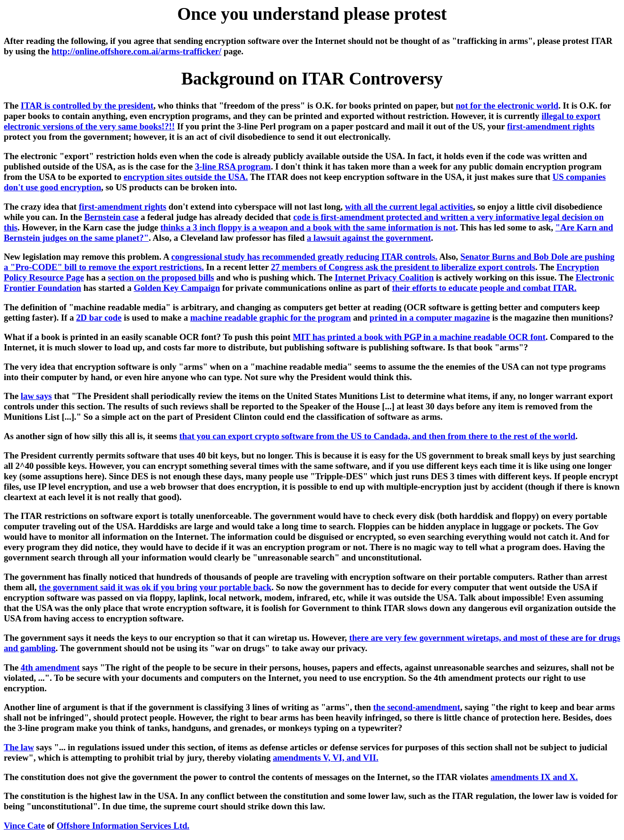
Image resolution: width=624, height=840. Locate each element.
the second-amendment (417, 707)
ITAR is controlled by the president (87, 106)
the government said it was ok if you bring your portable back (155, 587)
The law (19, 747)
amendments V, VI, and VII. (326, 758)
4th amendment (50, 667)
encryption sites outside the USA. (186, 177)
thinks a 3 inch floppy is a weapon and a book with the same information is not (308, 227)
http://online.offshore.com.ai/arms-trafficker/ (136, 51)
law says (36, 396)
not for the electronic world (507, 106)
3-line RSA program (233, 166)
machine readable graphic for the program (270, 318)
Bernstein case (111, 217)
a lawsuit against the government (369, 238)
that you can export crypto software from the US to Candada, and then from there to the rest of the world (377, 436)
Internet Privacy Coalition (384, 277)
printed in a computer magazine (430, 318)
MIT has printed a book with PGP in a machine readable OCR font (419, 337)
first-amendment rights (551, 126)
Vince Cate (24, 826)
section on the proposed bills (161, 277)
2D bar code (99, 318)
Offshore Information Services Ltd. (123, 826)
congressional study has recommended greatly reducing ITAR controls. (304, 257)
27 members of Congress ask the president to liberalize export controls (403, 267)
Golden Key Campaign (177, 288)
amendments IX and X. (534, 777)
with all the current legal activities (409, 207)
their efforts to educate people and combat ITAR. (484, 288)
